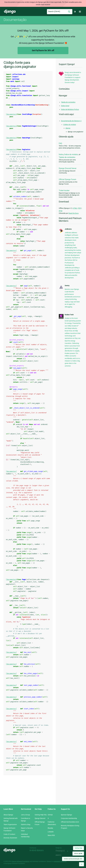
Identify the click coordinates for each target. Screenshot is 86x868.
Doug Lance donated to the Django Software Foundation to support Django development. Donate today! (73, 77)
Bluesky (50, 828)
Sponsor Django (66, 815)
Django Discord (40, 818)
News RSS (51, 835)
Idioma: (78, 853)
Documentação (15, 20)
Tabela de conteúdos (68, 102)
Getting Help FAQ (41, 815)
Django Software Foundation (21, 861)
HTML (75, 208)
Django (10, 12)
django (68, 128)
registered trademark (60, 861)
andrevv (61, 855)
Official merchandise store (70, 822)
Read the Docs (74, 213)
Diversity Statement (10, 838)
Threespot (61, 851)
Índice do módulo (71, 154)
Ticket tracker (64, 190)
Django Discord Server (68, 168)
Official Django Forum (67, 179)
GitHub (50, 815)
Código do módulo (70, 125)
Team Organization (10, 824)
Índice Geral (65, 106)
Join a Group (25, 815)
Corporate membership (69, 818)
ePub (61, 211)
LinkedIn (51, 832)
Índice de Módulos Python (70, 109)
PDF (80, 208)
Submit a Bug (26, 824)
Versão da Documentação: (73, 859)
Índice (61, 154)
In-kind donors (37, 850)
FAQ (60, 143)
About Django (8, 815)
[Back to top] (82, 864)
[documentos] (11, 114)
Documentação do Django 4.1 (71, 121)
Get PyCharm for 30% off (43, 50)
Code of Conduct (9, 834)
